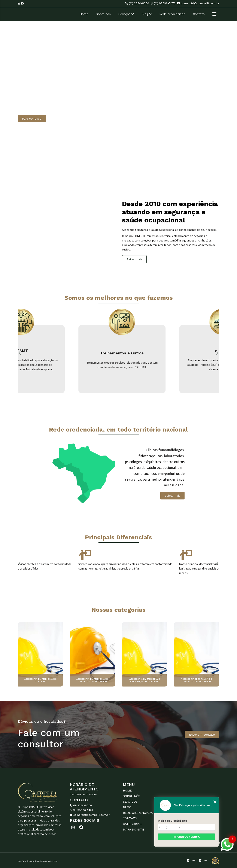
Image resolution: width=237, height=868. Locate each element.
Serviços (124, 14)
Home (84, 14)
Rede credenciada (172, 14)
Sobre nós (103, 14)
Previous (20, 354)
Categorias (132, 824)
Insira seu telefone (172, 821)
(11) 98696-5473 (163, 3)
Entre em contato (202, 735)
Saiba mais (134, 259)
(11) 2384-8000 (137, 3)
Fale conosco (32, 118)
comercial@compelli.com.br (198, 3)
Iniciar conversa (186, 837)
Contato (199, 14)
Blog (145, 14)
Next (217, 354)
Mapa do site (133, 829)
